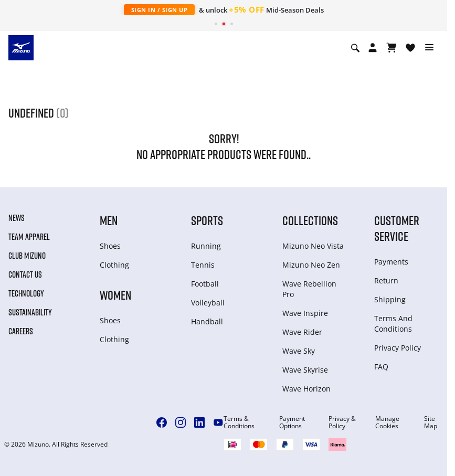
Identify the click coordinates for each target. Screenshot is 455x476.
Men (109, 220)
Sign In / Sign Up (160, 10)
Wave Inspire (305, 313)
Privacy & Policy (342, 422)
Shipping (390, 299)
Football (205, 284)
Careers (21, 331)
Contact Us (25, 274)
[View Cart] (391, 48)
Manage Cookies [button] (387, 422)
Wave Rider (302, 332)
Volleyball (208, 303)
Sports (207, 220)
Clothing (114, 265)
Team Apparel (29, 237)
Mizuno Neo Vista (313, 246)
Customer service (397, 228)
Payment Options (292, 422)
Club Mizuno (27, 256)
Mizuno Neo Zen (311, 265)
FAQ (381, 367)
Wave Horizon (306, 389)
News (17, 218)
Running (206, 246)
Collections (310, 220)
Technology (26, 293)
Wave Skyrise (305, 370)
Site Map (431, 422)
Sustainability (30, 312)
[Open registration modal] (373, 48)
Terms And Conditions (393, 324)
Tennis (203, 265)
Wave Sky (299, 351)
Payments (391, 262)
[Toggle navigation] (429, 48)
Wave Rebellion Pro (309, 289)
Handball (207, 321)
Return (386, 281)
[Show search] (355, 48)
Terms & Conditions (239, 422)
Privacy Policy (398, 348)
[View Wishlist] (410, 48)
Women (115, 295)
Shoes (110, 246)
